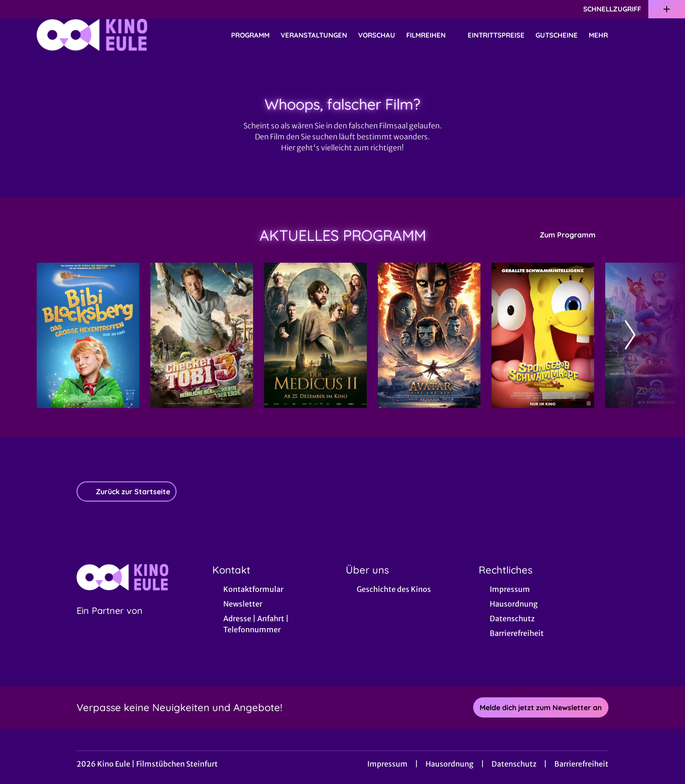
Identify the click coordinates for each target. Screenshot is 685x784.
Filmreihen (431, 35)
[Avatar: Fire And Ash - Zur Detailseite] (429, 335)
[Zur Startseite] (101, 35)
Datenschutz (514, 764)
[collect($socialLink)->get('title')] (17, 9)
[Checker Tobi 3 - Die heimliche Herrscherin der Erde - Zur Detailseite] (202, 335)
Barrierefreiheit (581, 764)
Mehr (604, 35)
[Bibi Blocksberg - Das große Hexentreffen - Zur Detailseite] (88, 335)
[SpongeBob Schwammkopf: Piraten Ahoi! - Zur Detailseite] (543, 335)
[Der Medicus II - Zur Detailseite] (315, 335)
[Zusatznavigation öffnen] (667, 9)
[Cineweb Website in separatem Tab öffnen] (110, 622)
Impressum (387, 764)
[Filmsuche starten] (639, 35)
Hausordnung (450, 764)
